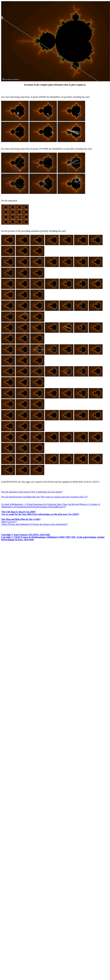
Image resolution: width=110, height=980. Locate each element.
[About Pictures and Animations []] (34, 524)
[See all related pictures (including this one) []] (44, 497)
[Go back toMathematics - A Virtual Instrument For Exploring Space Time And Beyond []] (51, 506)
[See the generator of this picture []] (32, 492)
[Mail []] (9, 522)
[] (18, 512)
